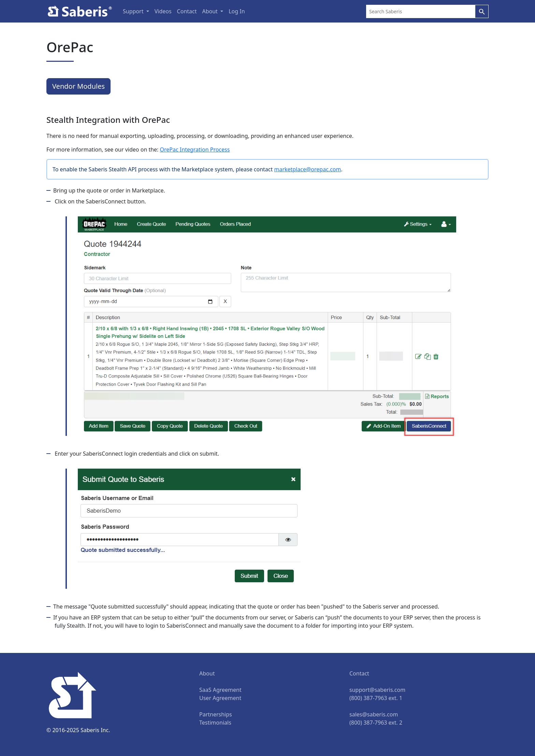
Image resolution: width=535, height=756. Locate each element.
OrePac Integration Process (195, 149)
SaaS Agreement (220, 690)
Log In (237, 11)
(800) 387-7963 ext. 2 (376, 723)
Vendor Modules (78, 86)
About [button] (211, 11)
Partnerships (216, 714)
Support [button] (134, 11)
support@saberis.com (377, 690)
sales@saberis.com (374, 714)
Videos (163, 11)
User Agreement (220, 698)
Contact (187, 11)
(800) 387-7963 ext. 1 (376, 698)
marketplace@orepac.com (307, 169)
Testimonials (215, 723)
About (207, 673)
